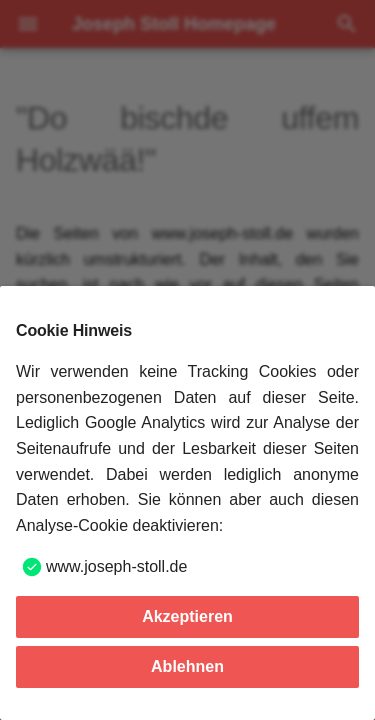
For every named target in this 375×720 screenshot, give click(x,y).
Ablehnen (187, 666)
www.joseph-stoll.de (116, 566)
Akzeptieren (187, 616)
